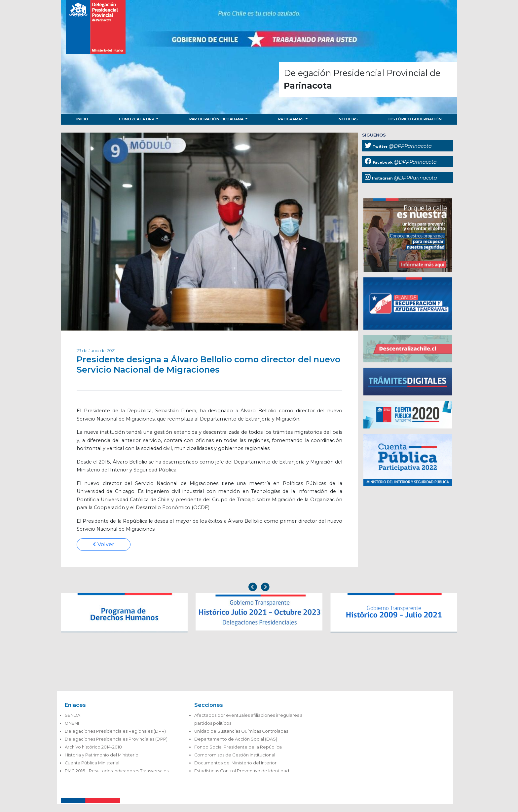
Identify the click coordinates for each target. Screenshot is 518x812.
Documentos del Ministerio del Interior (235, 763)
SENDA (73, 715)
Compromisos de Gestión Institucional (235, 755)
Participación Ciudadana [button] (217, 119)
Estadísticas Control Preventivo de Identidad (242, 771)
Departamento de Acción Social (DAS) (236, 739)
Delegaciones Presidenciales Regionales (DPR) (115, 731)
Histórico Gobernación (415, 119)
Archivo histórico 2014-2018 (93, 747)
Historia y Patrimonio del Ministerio (102, 755)
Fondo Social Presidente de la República (238, 747)
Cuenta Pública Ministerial (92, 763)
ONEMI (72, 723)
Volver (104, 544)
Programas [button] (291, 119)
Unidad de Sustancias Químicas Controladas (241, 731)
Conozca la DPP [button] (137, 119)
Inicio (82, 119)
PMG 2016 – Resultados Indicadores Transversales (117, 771)
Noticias (348, 119)
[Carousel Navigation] (259, 588)
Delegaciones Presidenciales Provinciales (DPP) (116, 739)
